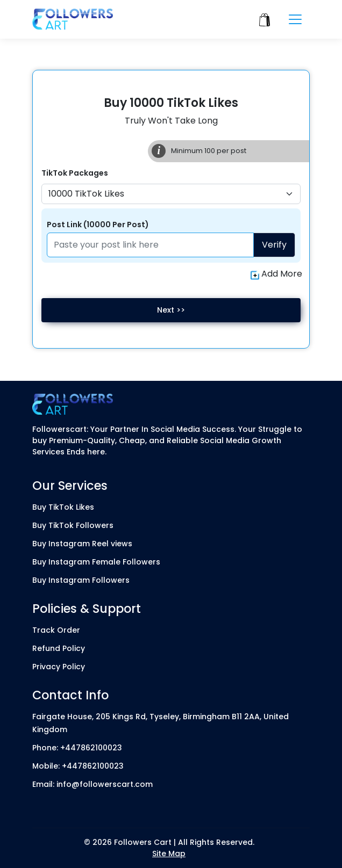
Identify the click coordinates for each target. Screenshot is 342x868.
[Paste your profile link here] (150, 245)
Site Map (169, 853)
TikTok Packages (75, 173)
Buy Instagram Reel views (82, 544)
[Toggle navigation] (295, 19)
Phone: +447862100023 (77, 748)
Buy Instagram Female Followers (96, 562)
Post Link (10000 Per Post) (98, 225)
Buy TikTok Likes (63, 507)
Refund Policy (59, 648)
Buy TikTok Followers (73, 525)
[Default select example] (171, 194)
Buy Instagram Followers (81, 580)
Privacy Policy (59, 667)
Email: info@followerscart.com (92, 784)
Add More (276, 274)
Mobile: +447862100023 (78, 766)
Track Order (56, 630)
